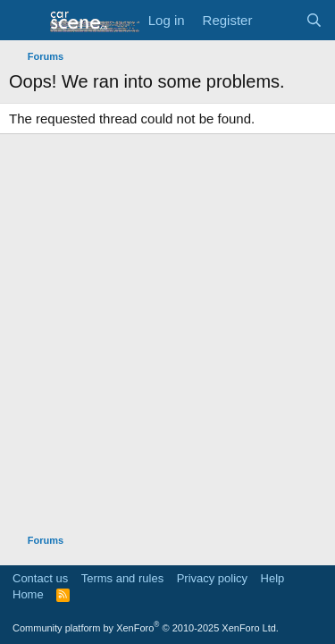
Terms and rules (122, 578)
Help (273, 578)
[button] (25, 21)
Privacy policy (212, 578)
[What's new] (278, 20)
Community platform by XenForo (146, 628)
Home (28, 594)
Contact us (40, 578)
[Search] (314, 20)
